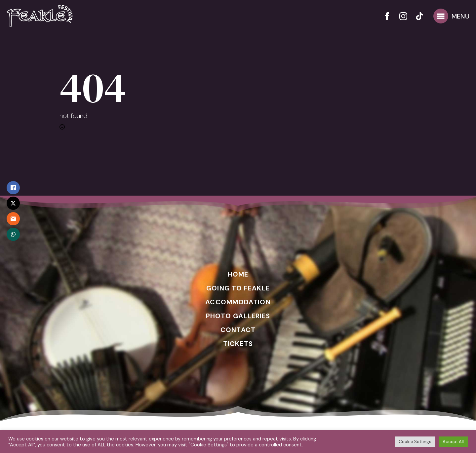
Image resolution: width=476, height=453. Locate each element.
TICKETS (238, 344)
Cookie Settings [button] (415, 442)
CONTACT (238, 330)
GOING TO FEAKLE (238, 288)
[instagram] (403, 16)
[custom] (419, 16)
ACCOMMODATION (238, 302)
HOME (238, 274)
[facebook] (387, 16)
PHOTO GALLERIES (238, 316)
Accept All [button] (453, 442)
